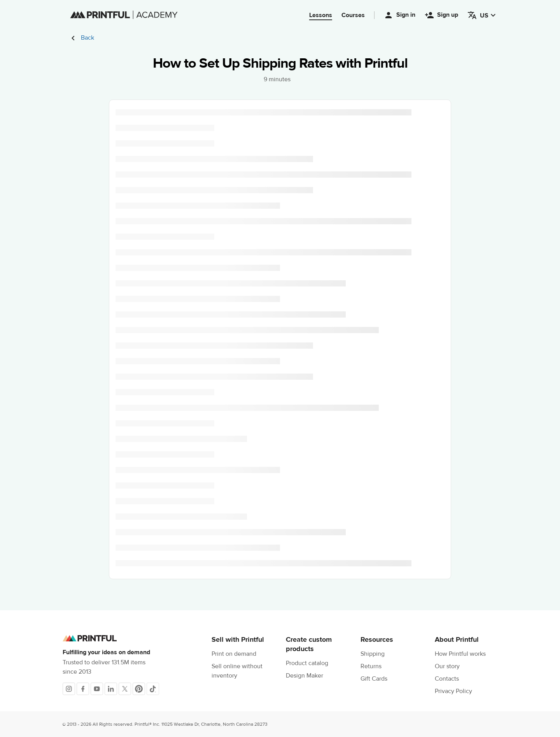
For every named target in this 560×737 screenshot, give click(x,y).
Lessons (321, 15)
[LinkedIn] (111, 689)
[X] (125, 689)
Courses (353, 15)
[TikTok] (153, 689)
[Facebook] (83, 689)
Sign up (441, 15)
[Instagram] (69, 689)
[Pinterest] (139, 689)
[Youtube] (97, 689)
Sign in (400, 15)
